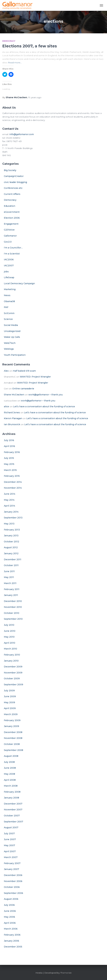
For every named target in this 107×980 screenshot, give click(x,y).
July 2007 (9, 833)
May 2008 (9, 774)
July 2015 (9, 458)
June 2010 (10, 631)
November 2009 (13, 673)
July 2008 (9, 762)
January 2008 (11, 798)
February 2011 (12, 589)
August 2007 (11, 827)
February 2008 (12, 792)
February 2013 (12, 530)
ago (35, 97)
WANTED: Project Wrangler (35, 377)
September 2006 (13, 893)
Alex (6, 371)
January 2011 (11, 595)
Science (8, 319)
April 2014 (9, 506)
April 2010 (10, 643)
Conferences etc (13, 188)
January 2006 (11, 941)
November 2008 (13, 738)
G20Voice (9, 230)
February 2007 (12, 863)
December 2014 (13, 482)
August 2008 (11, 756)
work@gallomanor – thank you (46, 395)
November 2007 (13, 810)
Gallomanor (10, 236)
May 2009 (9, 702)
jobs (6, 272)
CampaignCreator (14, 176)
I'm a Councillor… (13, 248)
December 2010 (13, 601)
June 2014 (10, 494)
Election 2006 (12, 218)
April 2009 (10, 708)
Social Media (11, 325)
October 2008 (12, 744)
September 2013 (13, 518)
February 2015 (12, 476)
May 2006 (9, 917)
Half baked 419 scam (24, 371)
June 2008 (10, 768)
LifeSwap (9, 277)
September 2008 (13, 750)
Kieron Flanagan (13, 418)
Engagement (11, 224)
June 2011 (9, 571)
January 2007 (11, 869)
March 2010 (10, 649)
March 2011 (10, 583)
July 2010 (9, 625)
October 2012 (11, 542)
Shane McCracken (14, 395)
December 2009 (13, 667)
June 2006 (10, 911)
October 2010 (12, 613)
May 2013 (9, 524)
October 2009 (12, 678)
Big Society (10, 170)
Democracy (9, 41)
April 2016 (9, 446)
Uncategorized (12, 331)
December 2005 (13, 947)
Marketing (10, 289)
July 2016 (9, 440)
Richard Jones (12, 413)
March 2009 (11, 714)
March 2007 (11, 857)
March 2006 (11, 929)
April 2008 (10, 780)
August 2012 (11, 547)
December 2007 (13, 804)
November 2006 (13, 881)
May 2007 (9, 845)
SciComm (9, 313)
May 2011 (9, 577)
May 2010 (9, 637)
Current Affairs (12, 194)
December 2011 (13, 559)
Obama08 (9, 301)
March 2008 (11, 786)
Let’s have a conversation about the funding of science (44, 406)
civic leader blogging (15, 182)
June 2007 (10, 839)
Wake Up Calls (12, 337)
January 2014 (11, 512)
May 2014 (9, 500)
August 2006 (11, 899)
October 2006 (12, 887)
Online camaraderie (23, 389)
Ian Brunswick (12, 424)
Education (10, 206)
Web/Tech (10, 343)
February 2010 (12, 655)
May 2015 (9, 464)
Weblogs (9, 349)
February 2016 (12, 452)
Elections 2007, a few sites (30, 46)
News (7, 295)
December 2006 (13, 875)
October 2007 (12, 816)
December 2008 (13, 732)
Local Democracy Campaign (19, 283)
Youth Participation (15, 355)
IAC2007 (9, 266)
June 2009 (10, 696)
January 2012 (11, 553)
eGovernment (12, 212)
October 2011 (11, 565)
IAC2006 (9, 260)
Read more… (15, 63)
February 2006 (12, 935)
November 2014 (13, 488)
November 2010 (13, 607)
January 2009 (11, 726)
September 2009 (13, 685)
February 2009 (12, 720)
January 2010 (11, 661)
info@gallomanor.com (22, 134)
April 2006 (10, 923)
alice (6, 406)
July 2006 (9, 905)
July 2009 (9, 691)
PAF (6, 307)
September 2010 (13, 619)
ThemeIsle (66, 973)
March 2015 (10, 470)
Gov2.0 (8, 242)
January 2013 (11, 536)
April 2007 (10, 851)
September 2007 (13, 822)
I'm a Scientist (12, 254)
